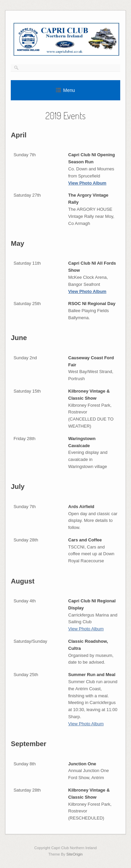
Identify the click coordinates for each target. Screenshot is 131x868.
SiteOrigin (75, 854)
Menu (69, 90)
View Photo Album (87, 183)
